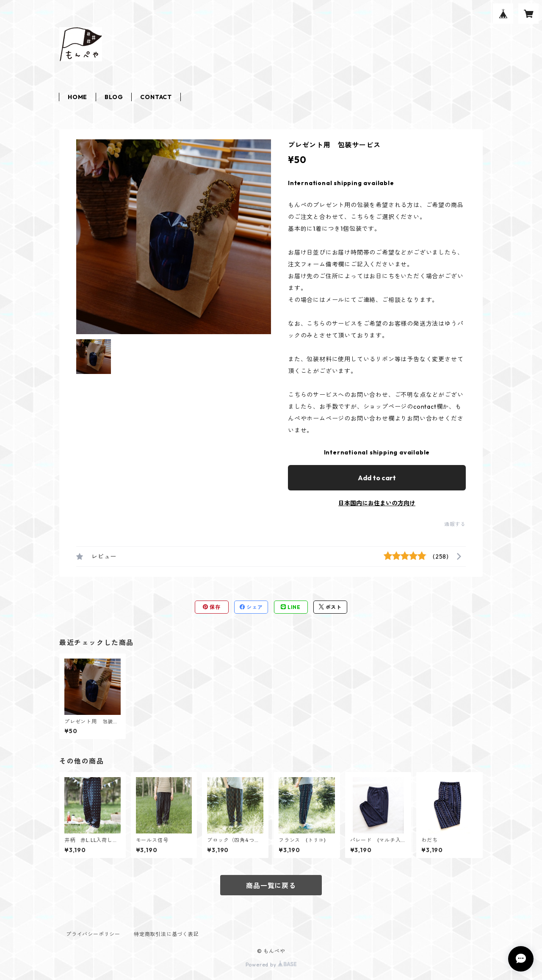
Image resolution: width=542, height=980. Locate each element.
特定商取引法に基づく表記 (166, 934)
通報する (455, 524)
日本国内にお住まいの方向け (377, 503)
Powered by (271, 965)
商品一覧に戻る (271, 886)
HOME (77, 97)
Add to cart (377, 478)
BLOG (114, 97)
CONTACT (156, 97)
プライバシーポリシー (93, 934)
